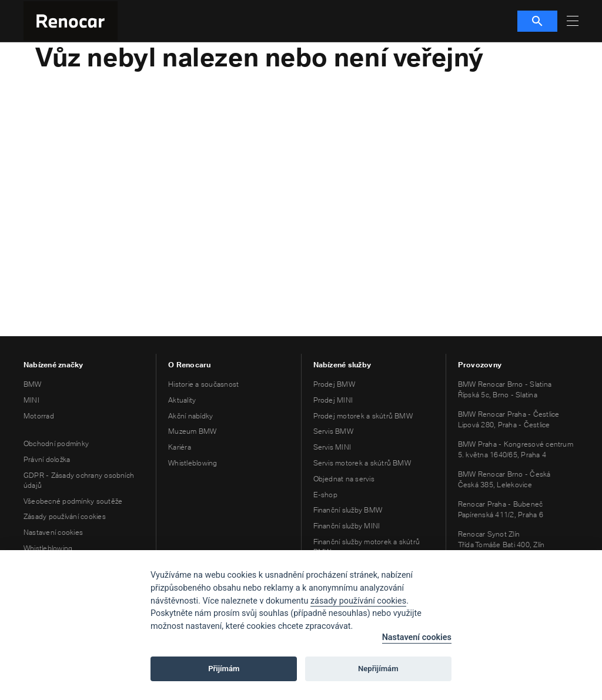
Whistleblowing (48, 548)
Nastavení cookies (53, 532)
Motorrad (39, 416)
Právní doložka (47, 459)
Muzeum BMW (192, 431)
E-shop (325, 495)
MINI (31, 400)
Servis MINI (332, 447)
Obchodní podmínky (56, 443)
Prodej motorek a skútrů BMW (363, 416)
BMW (33, 384)
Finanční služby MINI (347, 526)
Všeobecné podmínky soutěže (73, 501)
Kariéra (180, 447)
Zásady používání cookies (65, 516)
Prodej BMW (334, 384)
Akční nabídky (190, 416)
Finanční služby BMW (348, 510)
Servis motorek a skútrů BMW (362, 463)
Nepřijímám (378, 669)
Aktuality (182, 400)
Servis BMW (333, 431)
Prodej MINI (333, 400)
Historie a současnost (203, 384)
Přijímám (224, 669)
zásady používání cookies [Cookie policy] (358, 601)
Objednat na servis (344, 479)
